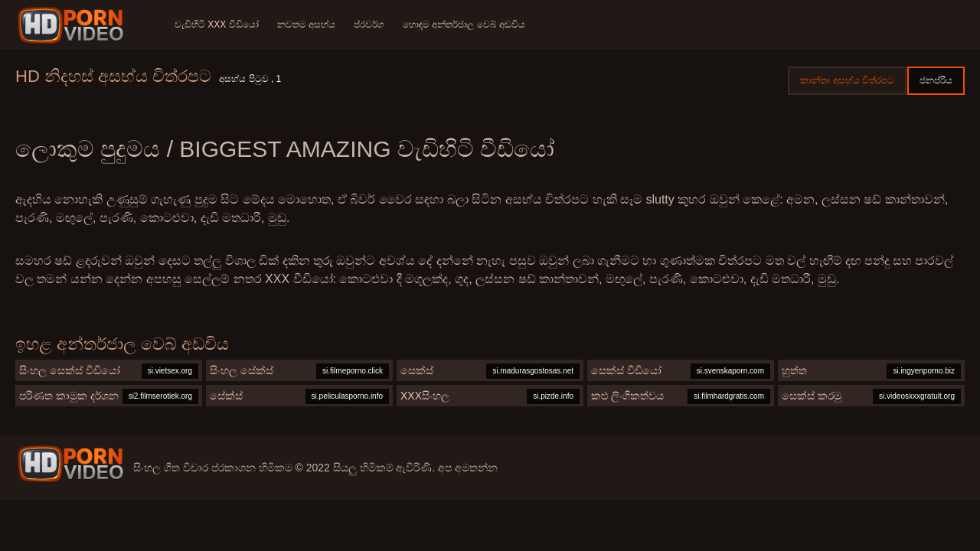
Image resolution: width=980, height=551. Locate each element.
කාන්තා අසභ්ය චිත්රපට (847, 80)
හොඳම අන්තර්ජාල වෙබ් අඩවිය (464, 24)
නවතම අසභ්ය (306, 24)
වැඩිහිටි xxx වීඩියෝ (217, 24)
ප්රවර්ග (369, 24)
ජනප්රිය (936, 80)
